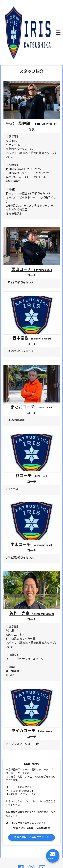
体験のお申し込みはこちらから (32, 837)
